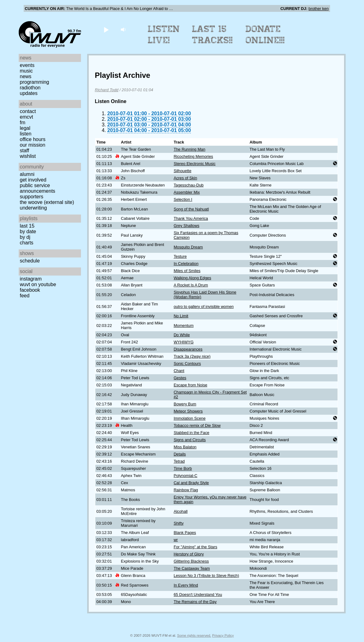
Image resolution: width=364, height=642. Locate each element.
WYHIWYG (184, 342)
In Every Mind (186, 585)
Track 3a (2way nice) (192, 356)
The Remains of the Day (195, 602)
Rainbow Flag (186, 490)
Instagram (31, 279)
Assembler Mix (187, 192)
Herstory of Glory (189, 554)
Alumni (27, 174)
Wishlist (28, 156)
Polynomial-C (186, 476)
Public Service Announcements (38, 188)
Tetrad (179, 461)
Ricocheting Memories (194, 156)
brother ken (319, 9)
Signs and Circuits (190, 440)
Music (26, 71)
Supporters (32, 197)
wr (176, 540)
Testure (180, 256)
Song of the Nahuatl (191, 209)
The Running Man (190, 149)
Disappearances (188, 349)
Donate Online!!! (265, 35)
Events (27, 65)
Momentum (184, 326)
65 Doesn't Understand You (198, 595)
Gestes (180, 378)
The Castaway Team (192, 568)
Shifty (179, 523)
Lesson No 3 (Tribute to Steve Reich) (206, 576)
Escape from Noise (191, 385)
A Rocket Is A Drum (191, 285)
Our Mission (33, 145)
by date (28, 231)
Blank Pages (185, 533)
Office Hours (33, 139)
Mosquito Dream (188, 247)
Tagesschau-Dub (189, 185)
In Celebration (186, 264)
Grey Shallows (187, 226)
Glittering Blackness (191, 561)
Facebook (30, 290)
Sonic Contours (187, 363)
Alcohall (181, 511)
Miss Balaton (185, 447)
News (26, 76)
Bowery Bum (185, 404)
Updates (29, 93)
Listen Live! (164, 35)
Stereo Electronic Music (195, 164)
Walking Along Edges (192, 278)
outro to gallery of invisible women (204, 307)
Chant (179, 371)
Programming (35, 82)
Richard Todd (107, 90)
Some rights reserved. (194, 635)
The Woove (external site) (47, 202)
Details (180, 454)
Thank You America (191, 218)
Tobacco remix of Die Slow (197, 425)
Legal (25, 128)
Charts (27, 243)
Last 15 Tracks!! (213, 35)
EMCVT (27, 117)
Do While (182, 335)
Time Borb (183, 468)
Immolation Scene (190, 418)
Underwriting (33, 208)
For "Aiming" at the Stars (196, 547)
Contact (28, 111)
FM (23, 123)
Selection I (183, 199)
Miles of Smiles (187, 271)
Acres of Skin (185, 178)
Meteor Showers (188, 411)
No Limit (181, 316)
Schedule (30, 261)
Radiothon (30, 88)
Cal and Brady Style (191, 483)
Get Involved (33, 180)
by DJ (25, 237)
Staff (25, 151)
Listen (26, 134)
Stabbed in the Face (192, 433)
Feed (25, 296)
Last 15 (27, 226)
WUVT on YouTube (38, 284)
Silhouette (183, 171)
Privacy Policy (223, 635)
